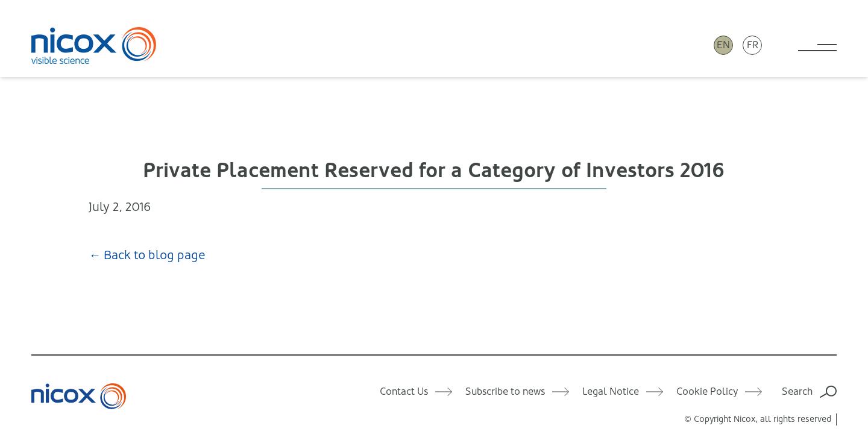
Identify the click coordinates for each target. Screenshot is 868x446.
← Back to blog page (147, 255)
